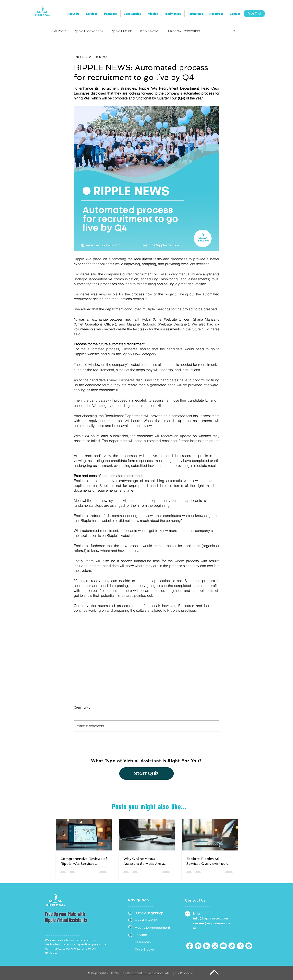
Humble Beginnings (149, 913)
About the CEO (146, 920)
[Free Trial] (254, 14)
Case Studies (145, 949)
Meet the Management (149, 928)
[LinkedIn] (207, 946)
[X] (240, 946)
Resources (143, 942)
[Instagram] (215, 946)
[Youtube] (223, 946)
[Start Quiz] (146, 774)
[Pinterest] (198, 946)
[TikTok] (232, 946)
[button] (195, 14)
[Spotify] (249, 946)
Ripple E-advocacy (89, 31)
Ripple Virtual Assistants (146, 973)
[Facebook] (190, 946)
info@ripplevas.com (210, 918)
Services (141, 935)
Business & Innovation (183, 31)
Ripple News (149, 31)
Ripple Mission (122, 31)
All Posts (60, 31)
